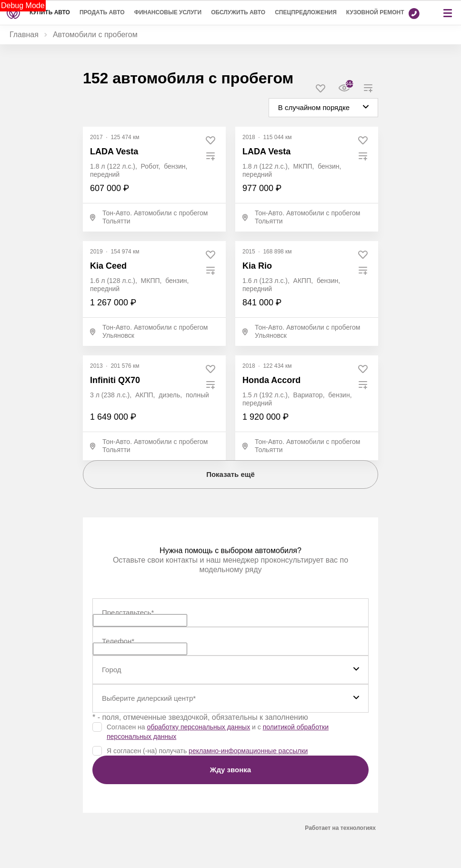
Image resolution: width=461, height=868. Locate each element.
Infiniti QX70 (115, 380)
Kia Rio (257, 266)
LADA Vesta (114, 151)
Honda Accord (271, 380)
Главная (24, 35)
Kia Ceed (108, 266)
